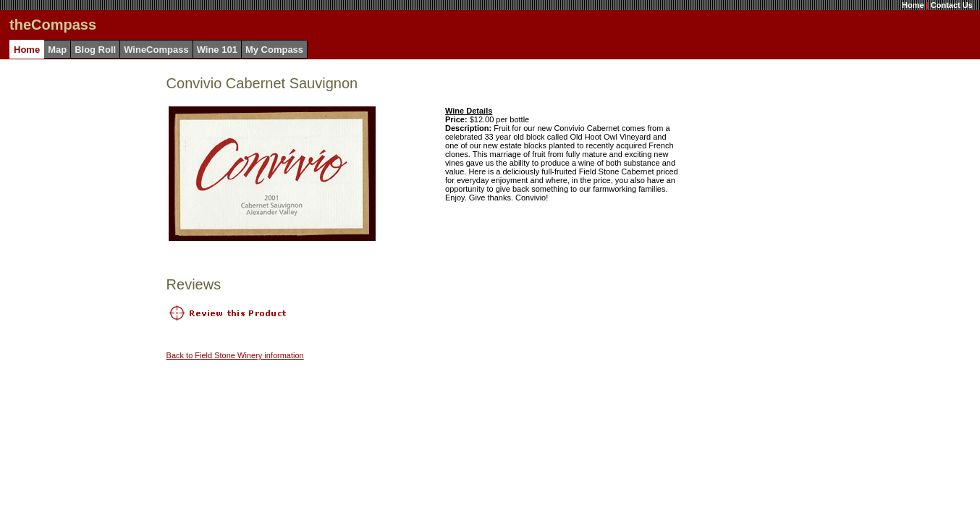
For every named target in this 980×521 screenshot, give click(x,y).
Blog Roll (95, 50)
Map (57, 50)
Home (913, 5)
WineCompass (156, 50)
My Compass (274, 50)
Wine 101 (217, 50)
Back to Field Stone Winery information (235, 355)
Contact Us (952, 5)
